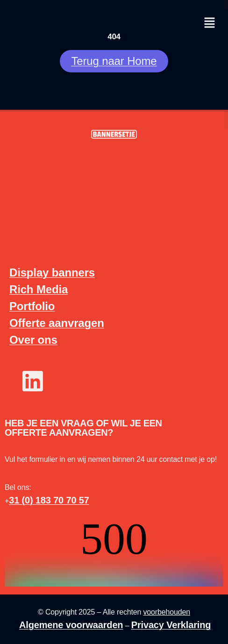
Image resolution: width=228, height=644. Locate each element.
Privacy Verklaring (171, 625)
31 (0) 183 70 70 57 (49, 500)
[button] (209, 23)
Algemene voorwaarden (71, 625)
